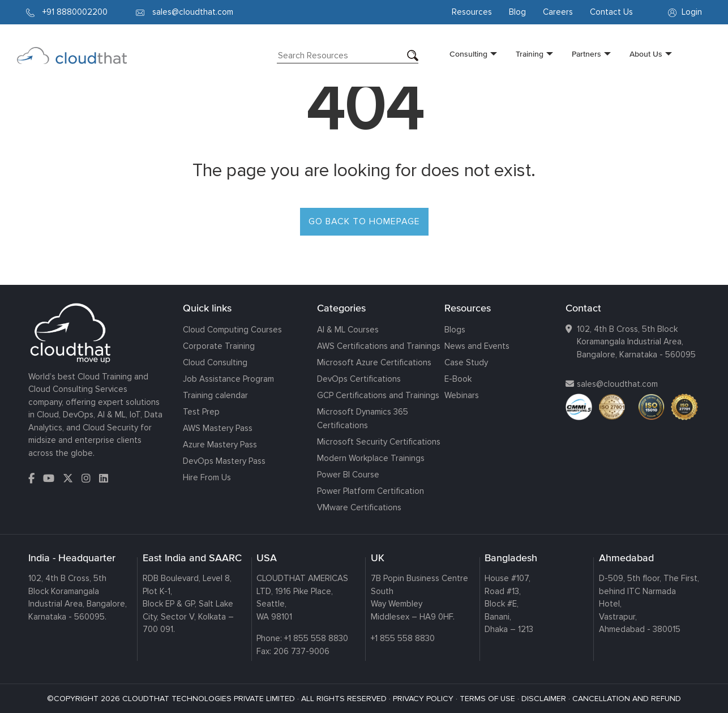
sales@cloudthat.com (617, 384)
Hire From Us (207, 477)
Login (685, 12)
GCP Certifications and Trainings (378, 395)
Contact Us (611, 12)
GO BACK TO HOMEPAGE (364, 221)
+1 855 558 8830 (316, 638)
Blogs (455, 330)
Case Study (466, 362)
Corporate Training (219, 346)
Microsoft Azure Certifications (374, 362)
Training (530, 54)
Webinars (462, 395)
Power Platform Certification (371, 491)
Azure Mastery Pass (220, 445)
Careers (558, 12)
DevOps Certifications (359, 379)
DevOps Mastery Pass (224, 461)
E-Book (458, 379)
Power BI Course (348, 475)
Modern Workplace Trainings (371, 458)
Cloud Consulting (215, 362)
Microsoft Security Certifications (379, 442)
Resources (472, 12)
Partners (586, 54)
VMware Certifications (359, 507)
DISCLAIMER (544, 699)
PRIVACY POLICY (423, 699)
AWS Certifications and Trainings (379, 346)
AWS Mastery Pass (218, 428)
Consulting (468, 54)
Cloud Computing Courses (232, 330)
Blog (517, 12)
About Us (646, 54)
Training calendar (215, 395)
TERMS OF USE (487, 699)
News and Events (477, 346)
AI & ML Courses (348, 330)
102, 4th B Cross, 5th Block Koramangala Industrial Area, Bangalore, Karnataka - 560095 (636, 342)
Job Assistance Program (228, 379)
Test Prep (201, 412)
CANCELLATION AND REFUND (627, 699)
